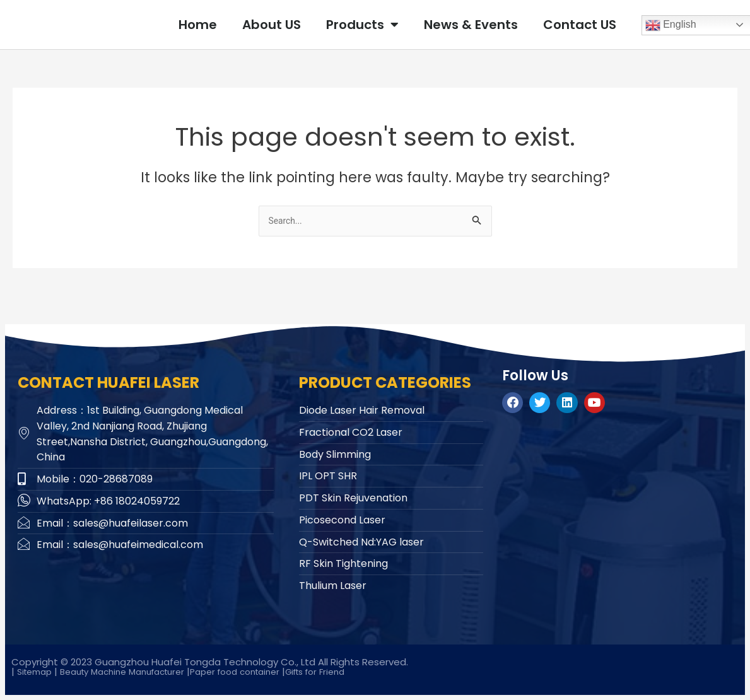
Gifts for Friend (354, 671)
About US (272, 25)
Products (362, 25)
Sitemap (37, 671)
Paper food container (264, 671)
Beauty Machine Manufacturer (136, 671)
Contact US (580, 25)
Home (198, 25)
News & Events (471, 25)
